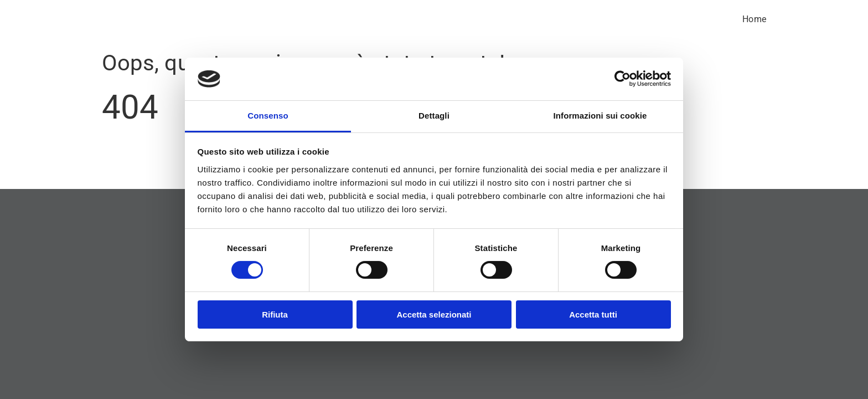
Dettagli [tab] (434, 116)
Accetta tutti (593, 314)
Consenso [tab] (268, 116)
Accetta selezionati (434, 314)
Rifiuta (275, 314)
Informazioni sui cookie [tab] (600, 116)
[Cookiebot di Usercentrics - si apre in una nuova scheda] (622, 79)
